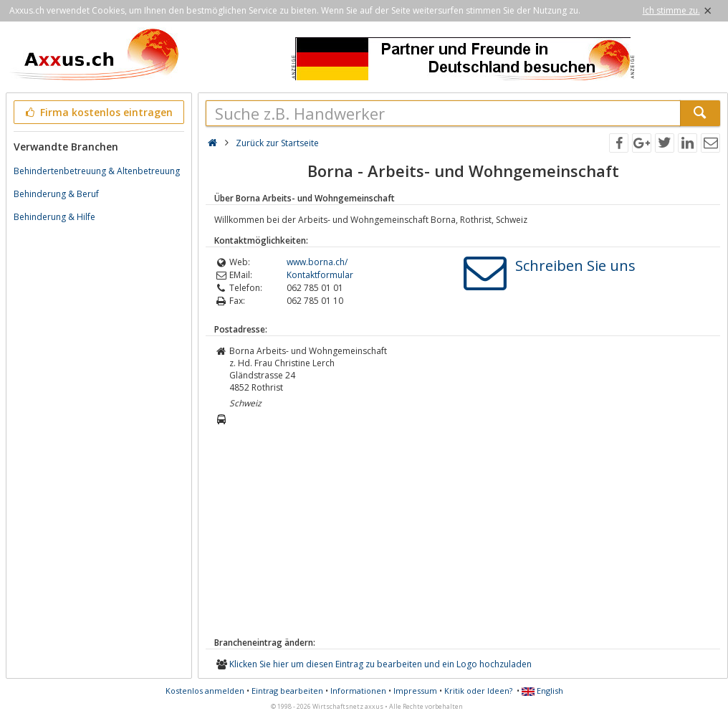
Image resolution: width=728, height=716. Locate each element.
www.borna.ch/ (317, 262)
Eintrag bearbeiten (287, 691)
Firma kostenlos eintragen (98, 112)
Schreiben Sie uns (575, 266)
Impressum (415, 691)
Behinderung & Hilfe (54, 217)
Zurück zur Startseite (277, 143)
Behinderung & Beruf (56, 194)
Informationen (358, 691)
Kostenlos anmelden (205, 691)
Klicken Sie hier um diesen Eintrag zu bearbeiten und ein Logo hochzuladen (380, 664)
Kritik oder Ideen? (478, 691)
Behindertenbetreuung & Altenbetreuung (97, 171)
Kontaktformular (320, 275)
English (542, 691)
